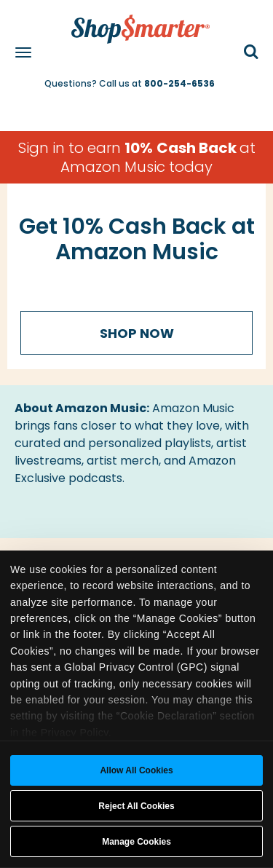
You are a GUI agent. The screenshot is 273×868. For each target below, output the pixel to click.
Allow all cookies (136, 770)
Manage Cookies (136, 842)
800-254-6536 (179, 83)
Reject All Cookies (136, 806)
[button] (251, 53)
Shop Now (137, 333)
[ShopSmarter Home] (137, 22)
